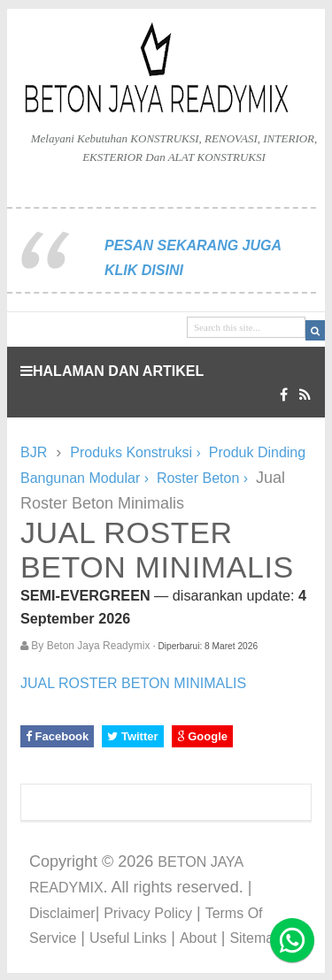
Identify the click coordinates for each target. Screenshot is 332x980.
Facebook (57, 736)
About (198, 938)
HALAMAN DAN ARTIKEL (112, 371)
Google (202, 736)
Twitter (132, 736)
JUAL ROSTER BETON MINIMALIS (133, 683)
